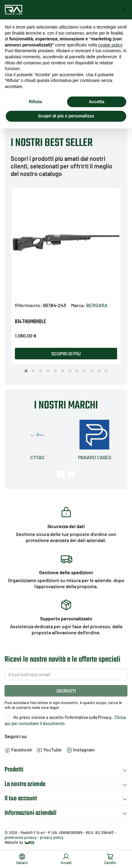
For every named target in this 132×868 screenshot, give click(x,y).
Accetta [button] (97, 102)
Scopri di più (66, 353)
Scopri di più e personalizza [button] (66, 116)
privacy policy (52, 837)
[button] (26, 371)
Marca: (78, 305)
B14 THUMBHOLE (30, 322)
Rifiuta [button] (36, 102)
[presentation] (61, 474)
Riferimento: (29, 305)
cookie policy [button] (110, 45)
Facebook (18, 749)
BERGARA (97, 305)
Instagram (81, 749)
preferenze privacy (21, 837)
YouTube (49, 749)
